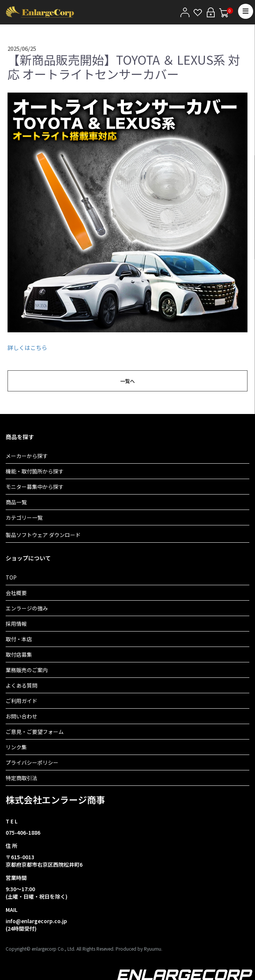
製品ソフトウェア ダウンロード (43, 535)
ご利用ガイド (21, 701)
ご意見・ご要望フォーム (35, 732)
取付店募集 (19, 654)
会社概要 (16, 593)
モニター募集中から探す (35, 487)
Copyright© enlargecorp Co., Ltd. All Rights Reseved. (60, 949)
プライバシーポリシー (32, 762)
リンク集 (16, 747)
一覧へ (127, 381)
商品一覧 (16, 502)
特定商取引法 (21, 778)
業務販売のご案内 (27, 670)
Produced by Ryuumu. (139, 949)
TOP (11, 577)
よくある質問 (21, 685)
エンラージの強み (27, 608)
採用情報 (16, 624)
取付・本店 (19, 639)
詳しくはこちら (27, 348)
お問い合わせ (21, 716)
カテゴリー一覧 (24, 517)
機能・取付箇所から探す (35, 471)
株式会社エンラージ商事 (55, 800)
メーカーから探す (27, 456)
